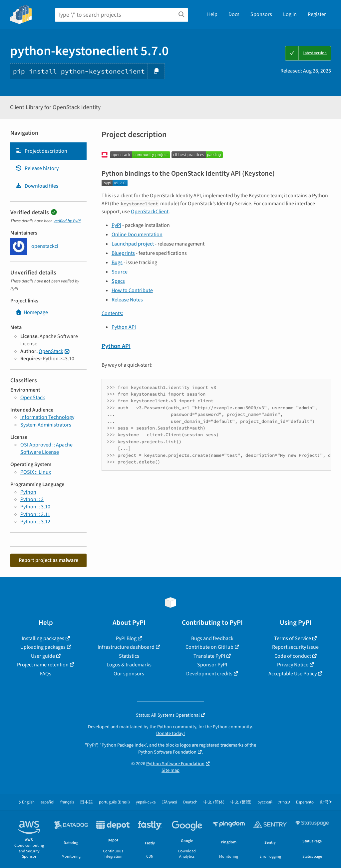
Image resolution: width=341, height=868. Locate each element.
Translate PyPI (209, 656)
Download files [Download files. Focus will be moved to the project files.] (37, 186)
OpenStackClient (150, 212)
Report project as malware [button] (48, 560)
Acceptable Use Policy (293, 674)
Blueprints (123, 253)
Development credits (209, 674)
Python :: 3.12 (35, 522)
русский (265, 802)
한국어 (326, 802)
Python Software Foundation (167, 752)
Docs (234, 14)
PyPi (116, 225)
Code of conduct (293, 656)
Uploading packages (43, 647)
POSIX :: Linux (36, 472)
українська (146, 802)
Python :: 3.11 (35, 514)
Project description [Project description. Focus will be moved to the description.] (41, 151)
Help (212, 14)
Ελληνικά (169, 802)
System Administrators (46, 425)
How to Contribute (132, 290)
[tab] (48, 151)
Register (317, 14)
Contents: (112, 313)
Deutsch (190, 802)
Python (28, 492)
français (67, 802)
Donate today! (170, 733)
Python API (124, 327)
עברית (284, 802)
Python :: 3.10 (35, 507)
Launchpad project (133, 244)
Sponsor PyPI (212, 665)
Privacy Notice (293, 665)
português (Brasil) (114, 802)
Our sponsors (129, 674)
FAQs (46, 674)
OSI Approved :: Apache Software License (46, 448)
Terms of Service (293, 638)
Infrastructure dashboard (126, 647)
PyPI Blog (126, 638)
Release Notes (127, 300)
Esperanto (305, 802)
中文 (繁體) (241, 802)
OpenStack (51, 351)
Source (120, 272)
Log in (290, 14)
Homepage (32, 312)
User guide (43, 656)
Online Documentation (137, 235)
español (47, 802)
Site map (170, 770)
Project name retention (43, 665)
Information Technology (47, 417)
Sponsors (261, 14)
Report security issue (295, 647)
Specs (118, 281)
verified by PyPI (67, 221)
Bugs (117, 262)
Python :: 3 (32, 499)
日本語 (86, 802)
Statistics (129, 656)
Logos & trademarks (129, 665)
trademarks (232, 745)
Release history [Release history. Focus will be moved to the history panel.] (37, 168)
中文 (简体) (214, 802)
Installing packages (43, 638)
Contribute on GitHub (209, 647)
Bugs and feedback (212, 638)
